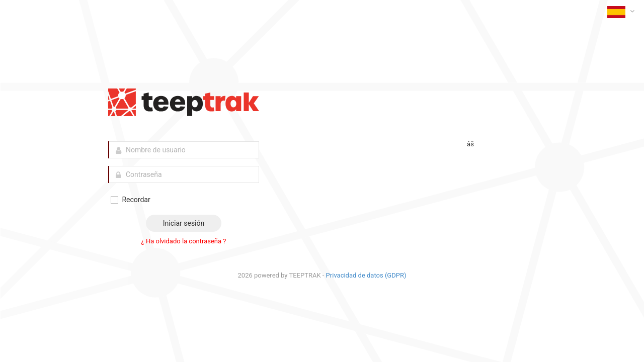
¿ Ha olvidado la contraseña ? (184, 241)
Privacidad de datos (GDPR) (366, 275)
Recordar (130, 200)
